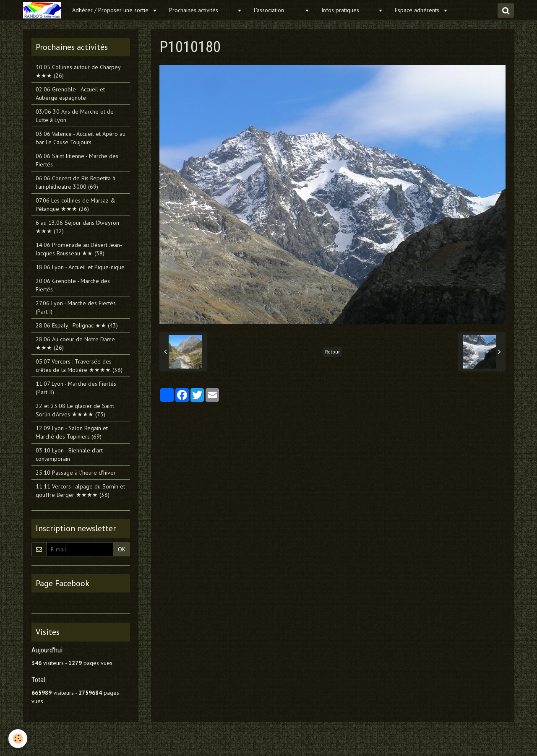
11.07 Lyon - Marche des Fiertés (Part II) (76, 388)
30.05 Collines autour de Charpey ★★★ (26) (78, 71)
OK (122, 549)
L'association (278, 10)
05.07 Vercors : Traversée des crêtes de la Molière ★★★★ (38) (79, 366)
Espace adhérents (418, 10)
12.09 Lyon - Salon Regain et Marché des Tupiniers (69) (72, 432)
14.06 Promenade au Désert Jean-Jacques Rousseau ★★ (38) (79, 249)
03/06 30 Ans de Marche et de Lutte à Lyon (75, 116)
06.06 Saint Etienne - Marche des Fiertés (77, 160)
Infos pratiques (349, 10)
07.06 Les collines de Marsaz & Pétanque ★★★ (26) (76, 205)
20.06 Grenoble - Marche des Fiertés (73, 285)
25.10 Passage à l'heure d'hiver (76, 473)
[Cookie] (18, 739)
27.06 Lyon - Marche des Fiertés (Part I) (76, 307)
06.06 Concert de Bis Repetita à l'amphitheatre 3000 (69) (76, 182)
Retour (332, 352)
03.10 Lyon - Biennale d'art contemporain (69, 455)
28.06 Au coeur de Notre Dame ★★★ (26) (75, 343)
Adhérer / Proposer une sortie (111, 10)
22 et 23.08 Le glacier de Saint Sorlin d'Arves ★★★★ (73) (75, 410)
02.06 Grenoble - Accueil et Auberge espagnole (70, 94)
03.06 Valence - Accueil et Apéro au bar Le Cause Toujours (81, 138)
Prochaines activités (202, 10)
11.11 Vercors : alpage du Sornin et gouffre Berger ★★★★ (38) (80, 491)
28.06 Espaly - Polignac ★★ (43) (77, 325)
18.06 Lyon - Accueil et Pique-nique (80, 267)
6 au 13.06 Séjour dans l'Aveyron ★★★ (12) (77, 227)
